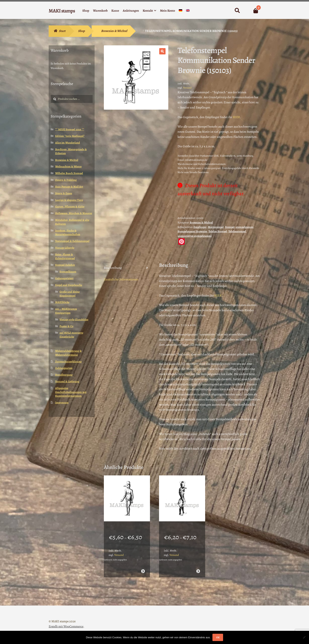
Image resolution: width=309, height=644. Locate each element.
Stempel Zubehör (65, 265)
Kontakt (148, 11)
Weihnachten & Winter (68, 167)
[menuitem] (181, 11)
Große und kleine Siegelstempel (70, 294)
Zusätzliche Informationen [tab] (121, 279)
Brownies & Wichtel (114, 31)
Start (62, 31)
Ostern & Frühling (66, 180)
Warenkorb (100, 11)
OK (218, 637)
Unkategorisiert (64, 278)
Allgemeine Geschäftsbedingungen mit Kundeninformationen (71, 392)
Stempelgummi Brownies (192, 231)
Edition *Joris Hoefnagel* (70, 136)
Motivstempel (216, 227)
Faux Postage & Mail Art (69, 187)
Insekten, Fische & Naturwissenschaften (68, 233)
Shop (86, 11)
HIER (236, 117)
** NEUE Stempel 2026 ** (70, 129)
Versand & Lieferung (67, 381)
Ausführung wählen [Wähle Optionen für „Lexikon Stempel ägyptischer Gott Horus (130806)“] (143, 566)
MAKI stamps (62, 11)
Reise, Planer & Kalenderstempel (65, 256)
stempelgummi (245, 227)
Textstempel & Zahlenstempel (72, 241)
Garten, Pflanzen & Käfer (70, 207)
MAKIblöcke (62, 302)
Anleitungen (131, 11)
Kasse (115, 11)
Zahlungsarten (64, 368)
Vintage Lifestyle (65, 248)
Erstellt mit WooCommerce (66, 621)
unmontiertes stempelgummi (195, 236)
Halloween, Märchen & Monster (74, 213)
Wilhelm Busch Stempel (69, 173)
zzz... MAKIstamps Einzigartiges (66, 311)
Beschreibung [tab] (113, 268)
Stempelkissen (68, 272)
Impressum (62, 403)
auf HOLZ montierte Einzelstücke (71, 335)
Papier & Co (66, 326)
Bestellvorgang (64, 375)
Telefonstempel (237, 231)
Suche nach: (237, 11)
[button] (162, 51)
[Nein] (304, 637)
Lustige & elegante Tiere (69, 200)
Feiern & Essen (64, 193)
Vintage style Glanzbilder (74, 320)
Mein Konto (168, 11)
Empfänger (200, 227)
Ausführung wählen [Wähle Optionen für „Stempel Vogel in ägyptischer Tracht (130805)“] (198, 566)
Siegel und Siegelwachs (69, 285)
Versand (187, 88)
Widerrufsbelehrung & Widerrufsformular (68, 353)
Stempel (230, 227)
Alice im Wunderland (68, 143)
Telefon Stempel (218, 231)
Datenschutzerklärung (68, 362)
